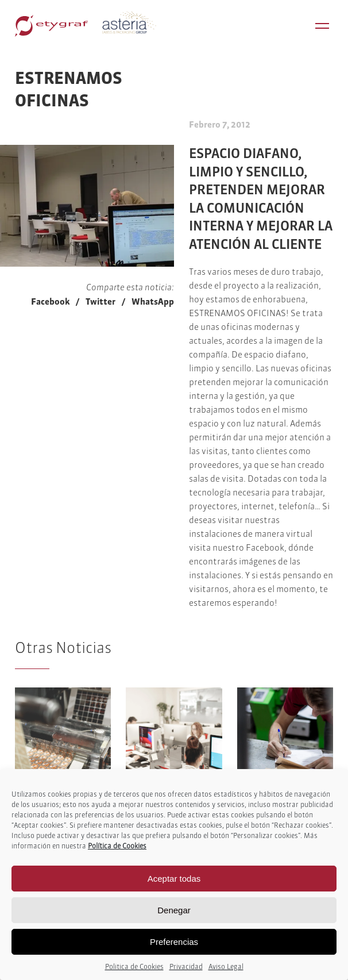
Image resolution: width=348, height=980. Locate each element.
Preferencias (174, 942)
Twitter (100, 301)
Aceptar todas (174, 879)
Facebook (50, 301)
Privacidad (186, 966)
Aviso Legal (226, 966)
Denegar (174, 910)
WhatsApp (153, 301)
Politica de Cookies (134, 966)
